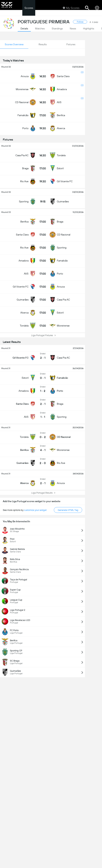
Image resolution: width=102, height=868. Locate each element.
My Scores (71, 8)
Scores (29, 8)
